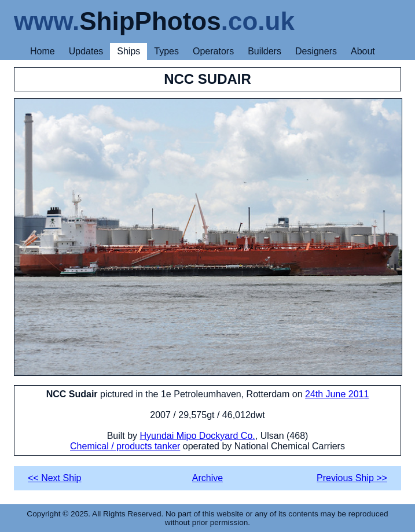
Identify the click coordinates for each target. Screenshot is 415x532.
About (363, 51)
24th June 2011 (337, 394)
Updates (86, 51)
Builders (265, 51)
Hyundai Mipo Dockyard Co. (198, 436)
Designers (316, 51)
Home (43, 51)
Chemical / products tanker (125, 446)
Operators (213, 51)
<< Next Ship (55, 478)
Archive (207, 478)
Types (166, 51)
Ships (128, 51)
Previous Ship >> (352, 478)
